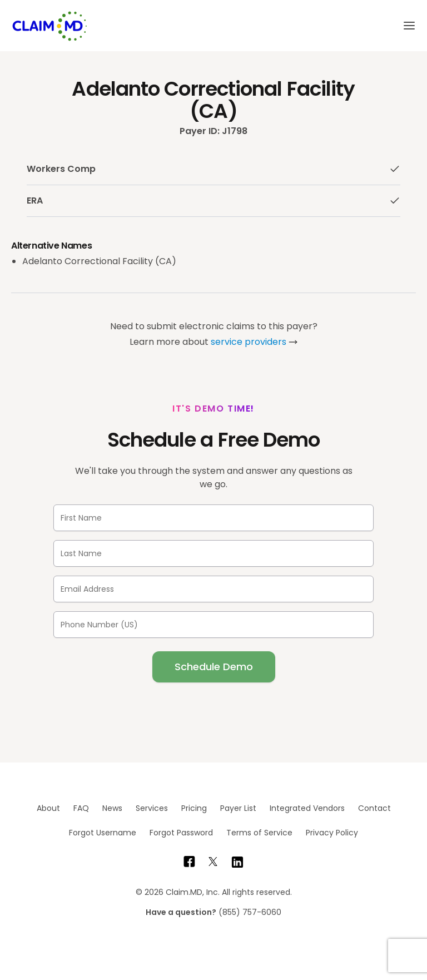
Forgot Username (103, 833)
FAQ (81, 808)
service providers (249, 342)
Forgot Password (181, 833)
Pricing (194, 808)
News (112, 808)
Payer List (238, 808)
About (48, 808)
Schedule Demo (214, 667)
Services (152, 808)
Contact (374, 808)
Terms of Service (259, 833)
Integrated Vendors (307, 808)
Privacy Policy (332, 833)
